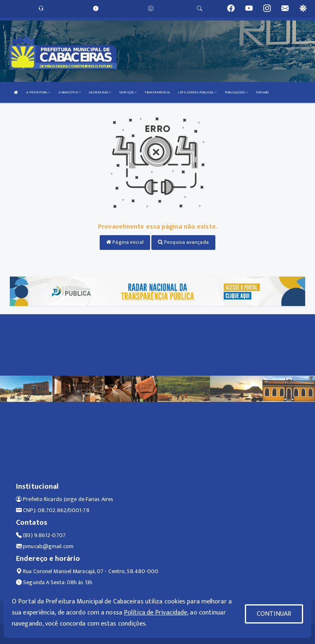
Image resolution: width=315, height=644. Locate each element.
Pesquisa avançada (183, 242)
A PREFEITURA (38, 92)
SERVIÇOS (128, 92)
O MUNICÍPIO (70, 92)
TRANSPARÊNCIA (157, 92)
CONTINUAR (274, 614)
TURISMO (262, 92)
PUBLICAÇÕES (236, 92)
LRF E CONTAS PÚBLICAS (197, 92)
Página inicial (125, 242)
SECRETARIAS (100, 92)
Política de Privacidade (155, 613)
